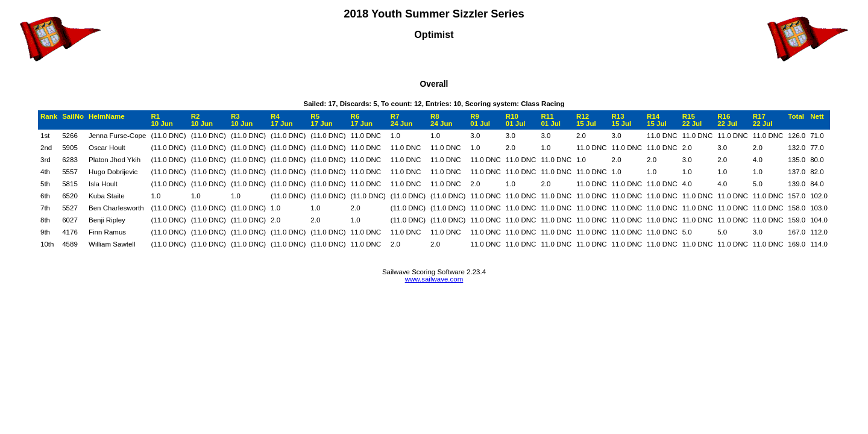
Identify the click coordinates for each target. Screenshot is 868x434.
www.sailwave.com (434, 279)
